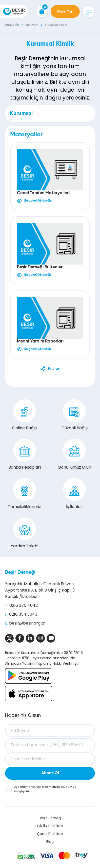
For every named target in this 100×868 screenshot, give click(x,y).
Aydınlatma (23, 787)
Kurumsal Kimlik (56, 25)
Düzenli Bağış (75, 415)
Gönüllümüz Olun (74, 454)
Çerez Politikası (50, 834)
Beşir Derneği (20, 572)
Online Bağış (24, 415)
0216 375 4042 (24, 605)
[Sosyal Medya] (9, 638)
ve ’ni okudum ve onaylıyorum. (45, 789)
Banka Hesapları (25, 454)
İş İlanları (74, 494)
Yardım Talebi (25, 533)
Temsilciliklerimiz (24, 494)
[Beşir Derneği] (14, 11)
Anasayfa (12, 25)
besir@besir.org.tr (27, 623)
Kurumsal (32, 25)
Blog (50, 842)
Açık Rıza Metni (46, 787)
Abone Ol (50, 773)
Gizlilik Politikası (50, 826)
